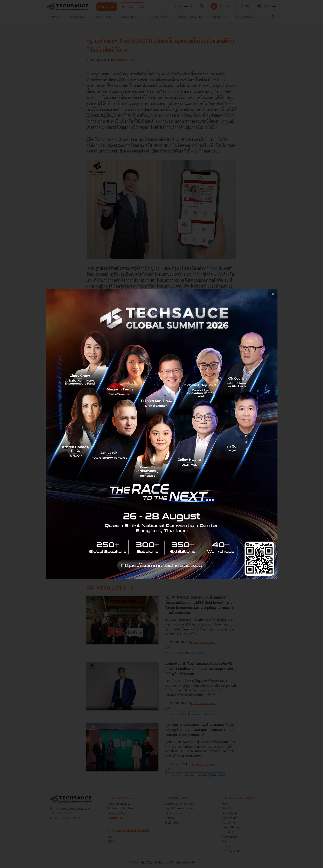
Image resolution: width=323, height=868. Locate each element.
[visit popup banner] (162, 434)
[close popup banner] (273, 294)
